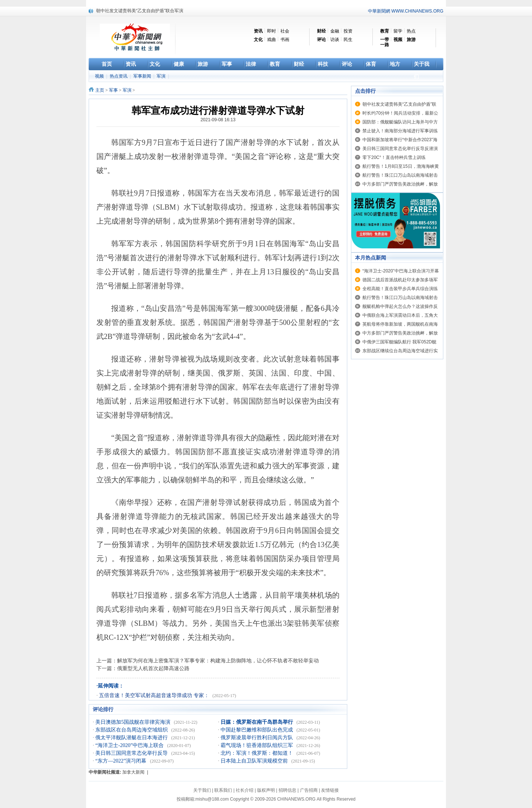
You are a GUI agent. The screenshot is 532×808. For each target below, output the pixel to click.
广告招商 (309, 790)
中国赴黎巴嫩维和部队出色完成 (258, 730)
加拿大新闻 (133, 772)
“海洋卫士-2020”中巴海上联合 (130, 745)
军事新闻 (143, 76)
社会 (285, 31)
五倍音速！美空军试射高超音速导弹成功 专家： (155, 695)
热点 (411, 31)
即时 (272, 31)
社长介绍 (245, 790)
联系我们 (223, 790)
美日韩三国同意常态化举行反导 (132, 753)
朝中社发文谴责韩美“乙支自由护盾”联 (399, 104)
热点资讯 (119, 76)
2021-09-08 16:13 (218, 120)
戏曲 (272, 40)
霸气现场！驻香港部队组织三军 (258, 745)
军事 (113, 90)
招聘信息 (287, 790)
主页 (100, 90)
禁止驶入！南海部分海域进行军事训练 (400, 131)
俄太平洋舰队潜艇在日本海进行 (132, 738)
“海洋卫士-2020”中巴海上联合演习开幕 (401, 271)
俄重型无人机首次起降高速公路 (153, 668)
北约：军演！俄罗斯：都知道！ (258, 753)
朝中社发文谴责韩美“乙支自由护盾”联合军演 (140, 11)
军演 (162, 76)
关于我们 (202, 790)
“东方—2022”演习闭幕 (122, 761)
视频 (100, 76)
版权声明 (266, 790)
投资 (348, 31)
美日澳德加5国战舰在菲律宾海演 (134, 722)
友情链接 (330, 790)
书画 (285, 40)
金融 (335, 31)
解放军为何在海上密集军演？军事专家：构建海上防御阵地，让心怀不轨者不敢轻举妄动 (218, 661)
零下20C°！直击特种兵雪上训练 (394, 157)
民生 (348, 40)
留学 (398, 31)
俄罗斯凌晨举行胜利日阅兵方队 (258, 738)
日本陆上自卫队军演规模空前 (255, 761)
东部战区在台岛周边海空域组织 (132, 730)
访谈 (335, 40)
